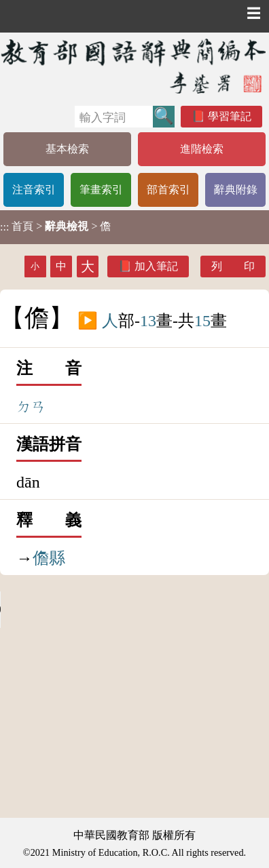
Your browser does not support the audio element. (102, 610)
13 (148, 321)
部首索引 (168, 190)
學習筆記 (230, 116)
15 (202, 321)
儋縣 (49, 558)
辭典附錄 (236, 190)
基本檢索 (67, 149)
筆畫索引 (101, 190)
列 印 (233, 266)
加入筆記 (156, 266)
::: (4, 227)
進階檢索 (202, 149)
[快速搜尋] (114, 117)
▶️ (88, 321)
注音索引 (34, 190)
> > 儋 (55, 226)
